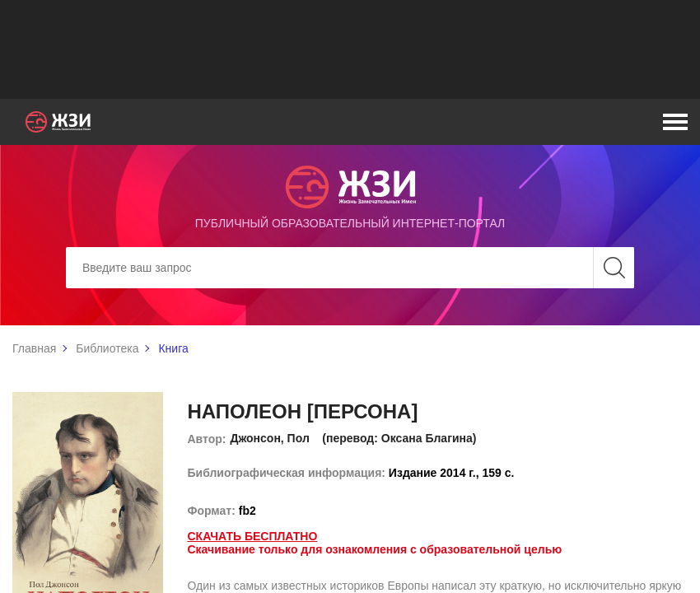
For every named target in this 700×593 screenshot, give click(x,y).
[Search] (350, 268)
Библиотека (107, 348)
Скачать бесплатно (253, 536)
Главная (34, 348)
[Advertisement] (350, 49)
